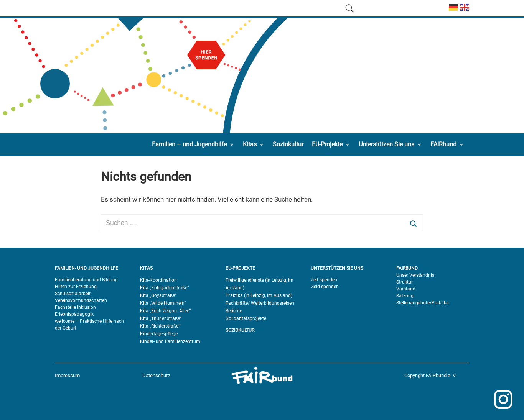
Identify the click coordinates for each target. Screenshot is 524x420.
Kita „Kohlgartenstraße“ (164, 288)
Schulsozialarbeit (73, 294)
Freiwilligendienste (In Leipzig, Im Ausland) (260, 284)
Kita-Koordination (158, 280)
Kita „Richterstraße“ (160, 326)
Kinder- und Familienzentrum (170, 341)
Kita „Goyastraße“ (158, 295)
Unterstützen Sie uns (386, 144)
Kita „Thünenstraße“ (161, 318)
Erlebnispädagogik (74, 314)
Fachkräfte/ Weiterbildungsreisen (260, 303)
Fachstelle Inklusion (75, 307)
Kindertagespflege (159, 334)
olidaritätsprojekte (247, 318)
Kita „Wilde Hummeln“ (163, 303)
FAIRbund (443, 144)
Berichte (234, 311)
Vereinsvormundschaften (81, 300)
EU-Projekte (327, 144)
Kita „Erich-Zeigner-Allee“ (165, 311)
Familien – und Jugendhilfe (189, 144)
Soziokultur (288, 144)
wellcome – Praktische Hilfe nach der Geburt (89, 325)
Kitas (250, 144)
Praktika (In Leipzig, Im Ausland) (259, 295)
